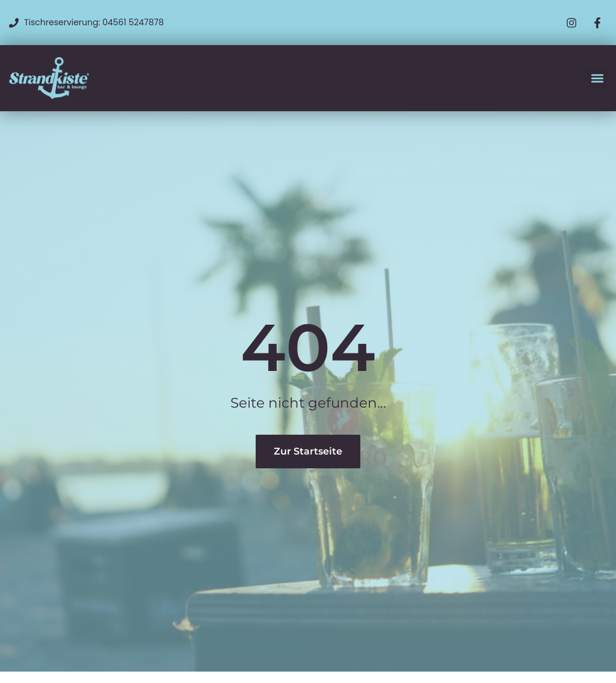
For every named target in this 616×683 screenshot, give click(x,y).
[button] (597, 78)
